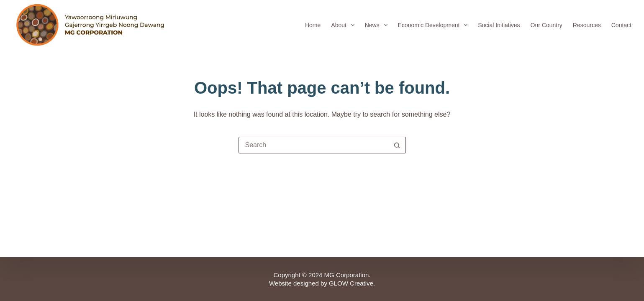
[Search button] (397, 145)
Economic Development (435, 25)
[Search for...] (314, 145)
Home (313, 25)
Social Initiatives (499, 25)
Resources (587, 25)
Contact (621, 25)
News (378, 25)
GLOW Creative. (352, 283)
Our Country (547, 25)
